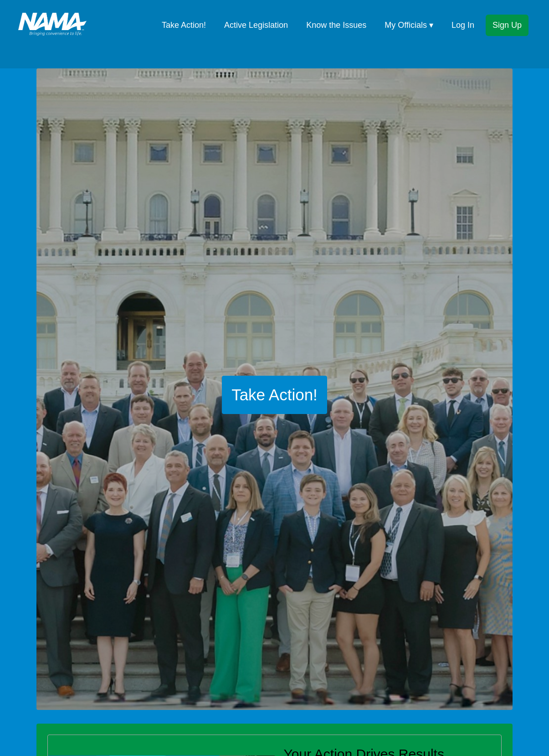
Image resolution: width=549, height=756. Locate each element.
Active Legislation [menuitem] (256, 25)
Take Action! (274, 395)
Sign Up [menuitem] (507, 25)
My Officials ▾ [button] (409, 25)
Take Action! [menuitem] (184, 25)
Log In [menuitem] (463, 25)
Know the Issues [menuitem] (336, 25)
